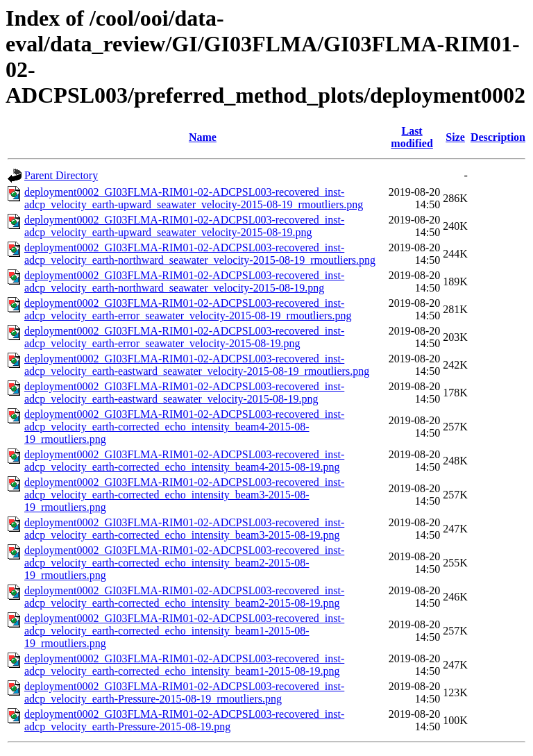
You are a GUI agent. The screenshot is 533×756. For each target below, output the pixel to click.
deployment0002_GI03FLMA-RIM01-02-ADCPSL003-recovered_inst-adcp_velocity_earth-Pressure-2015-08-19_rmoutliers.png (184, 692)
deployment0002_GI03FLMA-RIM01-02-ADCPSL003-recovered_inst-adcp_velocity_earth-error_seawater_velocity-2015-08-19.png (184, 337)
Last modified (412, 137)
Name (203, 137)
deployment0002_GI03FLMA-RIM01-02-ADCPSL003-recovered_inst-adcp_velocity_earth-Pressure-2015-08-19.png (184, 720)
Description (498, 137)
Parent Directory (61, 175)
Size (455, 137)
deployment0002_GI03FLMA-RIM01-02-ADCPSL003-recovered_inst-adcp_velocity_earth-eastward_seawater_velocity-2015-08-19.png (184, 393)
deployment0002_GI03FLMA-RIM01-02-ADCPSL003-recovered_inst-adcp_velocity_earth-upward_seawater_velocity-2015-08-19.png (184, 226)
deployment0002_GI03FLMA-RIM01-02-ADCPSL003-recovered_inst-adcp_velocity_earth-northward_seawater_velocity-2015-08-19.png (184, 282)
